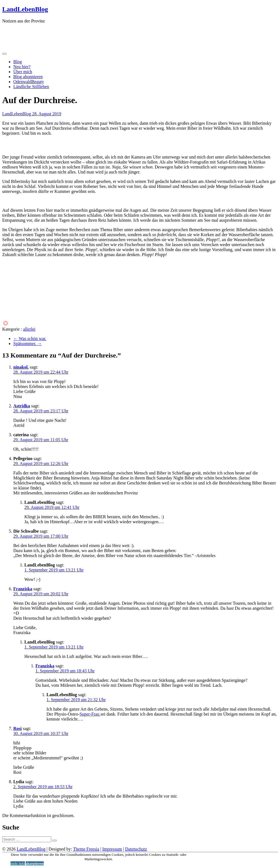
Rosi (17, 728)
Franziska (23, 589)
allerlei (29, 329)
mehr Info (18, 863)
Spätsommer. (28, 344)
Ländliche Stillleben (31, 87)
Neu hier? (22, 67)
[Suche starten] (55, 841)
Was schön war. (30, 339)
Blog (18, 62)
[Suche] (27, 839)
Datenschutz (136, 849)
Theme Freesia (86, 849)
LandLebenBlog (25, 9)
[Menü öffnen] (4, 54)
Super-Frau (90, 714)
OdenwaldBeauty (29, 82)
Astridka (22, 406)
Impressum (112, 849)
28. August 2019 (47, 114)
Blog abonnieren (28, 77)
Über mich (23, 72)
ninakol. (21, 367)
